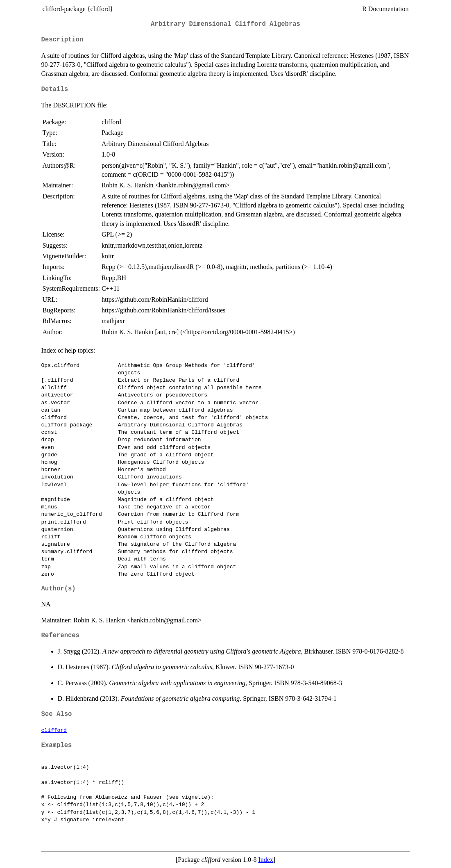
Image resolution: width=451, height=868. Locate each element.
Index (265, 860)
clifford (54, 730)
